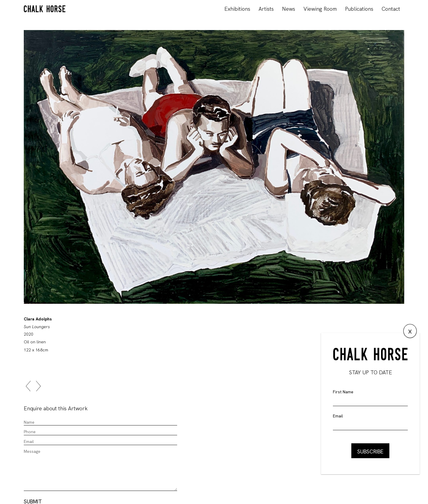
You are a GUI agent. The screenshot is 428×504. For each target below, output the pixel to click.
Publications (359, 9)
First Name (343, 392)
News (289, 9)
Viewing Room (320, 9)
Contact (391, 9)
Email (338, 416)
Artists (266, 9)
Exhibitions (237, 9)
